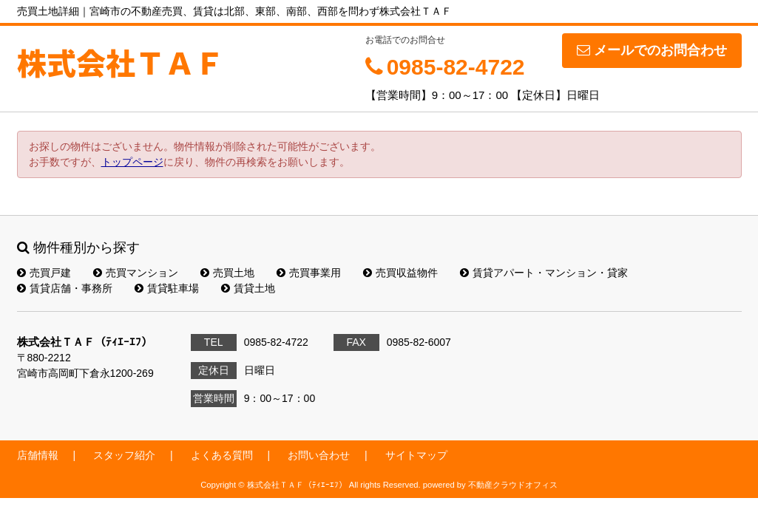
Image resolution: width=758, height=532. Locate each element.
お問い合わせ (319, 455)
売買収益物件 (400, 273)
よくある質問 (222, 455)
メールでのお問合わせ (652, 50)
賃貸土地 (248, 288)
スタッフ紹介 (124, 455)
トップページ (132, 162)
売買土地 (227, 273)
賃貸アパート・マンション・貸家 (544, 273)
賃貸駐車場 (167, 288)
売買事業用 (309, 273)
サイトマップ (416, 455)
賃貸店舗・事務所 (65, 288)
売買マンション (136, 273)
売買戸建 (44, 273)
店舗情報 (38, 455)
